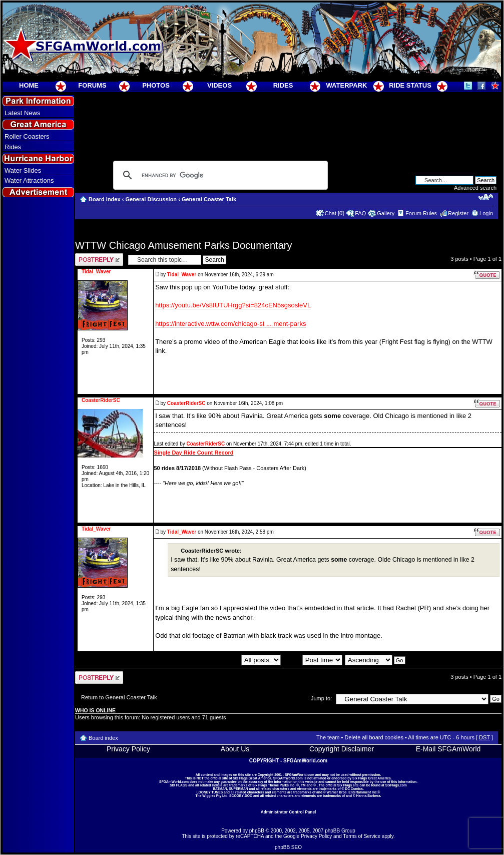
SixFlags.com (396, 785)
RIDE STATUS (410, 85)
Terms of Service (362, 836)
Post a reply (99, 260)
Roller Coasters (27, 136)
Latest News (23, 113)
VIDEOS (219, 85)
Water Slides (23, 170)
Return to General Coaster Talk (119, 697)
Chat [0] (335, 213)
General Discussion (151, 199)
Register (458, 213)
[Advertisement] (39, 381)
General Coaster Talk (209, 199)
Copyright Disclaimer (342, 749)
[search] (219, 175)
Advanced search (475, 188)
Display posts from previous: (226, 660)
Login (486, 213)
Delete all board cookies (374, 737)
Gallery (386, 213)
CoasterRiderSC (186, 403)
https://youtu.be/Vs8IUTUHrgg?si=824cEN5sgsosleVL (233, 305)
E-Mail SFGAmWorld (448, 749)
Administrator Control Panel (289, 812)
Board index (105, 199)
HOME (29, 85)
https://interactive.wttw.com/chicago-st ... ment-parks (230, 324)
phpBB (257, 831)
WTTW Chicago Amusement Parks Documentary (183, 245)
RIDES (283, 85)
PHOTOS (156, 85)
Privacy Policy (128, 749)
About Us (235, 749)
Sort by (313, 660)
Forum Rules (421, 213)
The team (328, 737)
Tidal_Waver (182, 275)
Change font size (486, 197)
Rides (13, 147)
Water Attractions (29, 180)
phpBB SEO (288, 847)
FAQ (360, 213)
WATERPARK (347, 85)
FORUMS (92, 85)
